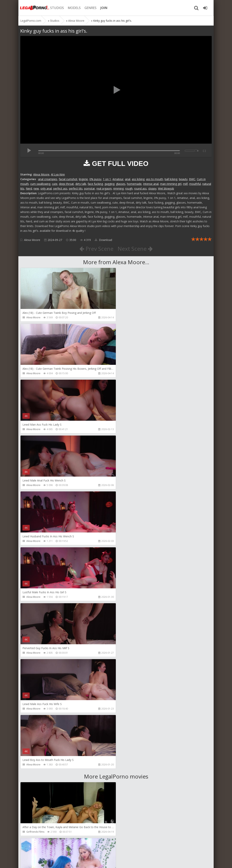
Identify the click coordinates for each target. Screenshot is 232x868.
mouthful (195, 184)
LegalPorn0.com (49, 861)
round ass (140, 188)
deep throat (66, 184)
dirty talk (81, 184)
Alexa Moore (41, 174)
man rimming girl (171, 184)
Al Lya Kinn (58, 174)
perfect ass (60, 188)
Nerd (29, 188)
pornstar (90, 188)
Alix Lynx (128, 608)
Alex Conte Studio (36, 832)
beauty (183, 179)
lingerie (83, 179)
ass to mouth (155, 179)
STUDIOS (56, 8)
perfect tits (76, 188)
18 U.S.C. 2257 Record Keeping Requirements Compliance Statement (145, 861)
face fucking (95, 184)
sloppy (152, 188)
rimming (118, 188)
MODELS (74, 8)
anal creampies (48, 179)
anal (128, 179)
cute (55, 184)
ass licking (138, 179)
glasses (121, 184)
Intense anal (151, 184)
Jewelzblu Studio (132, 776)
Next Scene (135, 249)
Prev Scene (96, 249)
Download (103, 240)
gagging (109, 184)
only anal (46, 188)
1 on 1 (107, 179)
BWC (192, 179)
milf (185, 184)
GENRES (90, 8)
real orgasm (104, 188)
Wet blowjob (166, 188)
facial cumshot (68, 179)
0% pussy (95, 179)
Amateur (118, 179)
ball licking (171, 179)
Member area (48, 850)
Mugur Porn (33, 664)
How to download (76, 850)
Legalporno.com (34, 8)
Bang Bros (32, 776)
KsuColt (127, 720)
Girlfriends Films (35, 608)
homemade (134, 184)
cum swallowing (40, 184)
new (36, 188)
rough (129, 188)
